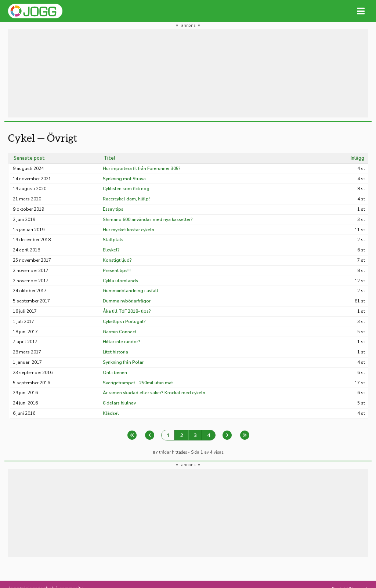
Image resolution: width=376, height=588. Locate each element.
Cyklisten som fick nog (126, 189)
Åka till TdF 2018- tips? (127, 311)
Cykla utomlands (120, 281)
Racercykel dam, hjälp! (126, 199)
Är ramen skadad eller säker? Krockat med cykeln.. (155, 393)
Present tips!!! (117, 271)
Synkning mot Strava (124, 179)
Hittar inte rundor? (122, 342)
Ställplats (113, 240)
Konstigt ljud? (117, 260)
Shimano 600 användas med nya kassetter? (148, 219)
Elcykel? (111, 250)
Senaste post (29, 158)
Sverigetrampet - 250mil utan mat (138, 383)
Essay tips (113, 209)
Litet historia (115, 352)
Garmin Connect (120, 332)
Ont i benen (115, 373)
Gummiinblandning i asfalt (131, 291)
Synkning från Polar (123, 362)
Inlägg (357, 158)
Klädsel (111, 413)
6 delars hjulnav (119, 403)
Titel (109, 158)
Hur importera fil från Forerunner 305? (142, 168)
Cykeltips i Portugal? (124, 322)
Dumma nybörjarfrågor (127, 301)
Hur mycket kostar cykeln (129, 230)
